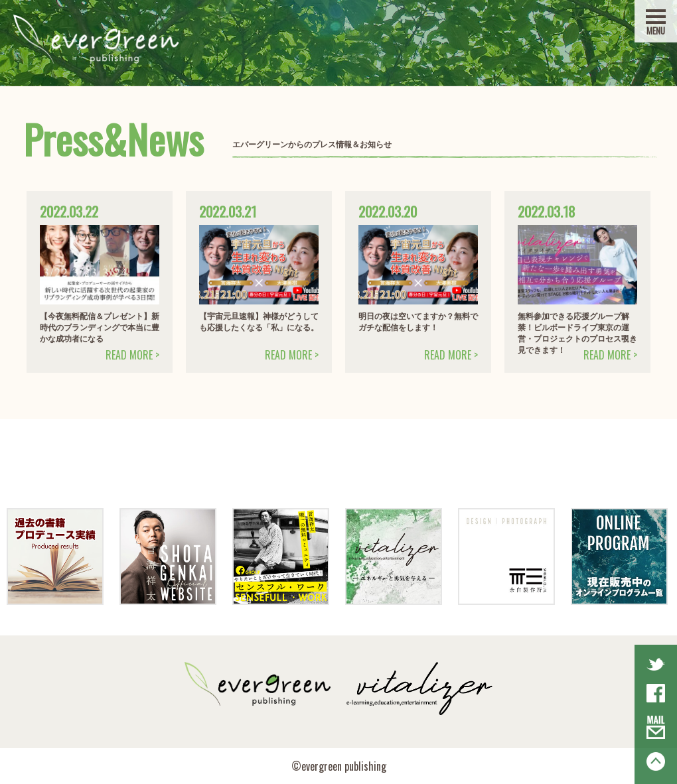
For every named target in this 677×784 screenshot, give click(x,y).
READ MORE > (132, 355)
